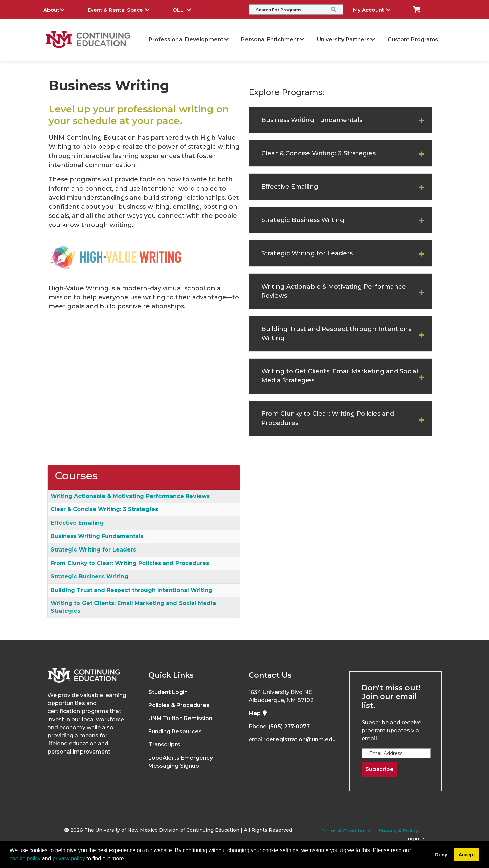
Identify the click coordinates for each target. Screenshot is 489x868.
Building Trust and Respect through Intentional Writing (337, 333)
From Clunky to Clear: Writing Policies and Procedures (328, 418)
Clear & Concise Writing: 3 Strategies (318, 153)
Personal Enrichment (273, 40)
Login (413, 839)
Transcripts (164, 745)
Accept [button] (467, 855)
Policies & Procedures (179, 705)
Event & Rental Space (124, 9)
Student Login (168, 692)
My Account (377, 9)
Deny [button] (441, 855)
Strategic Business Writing (303, 220)
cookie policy (25, 858)
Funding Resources (175, 731)
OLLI (187, 9)
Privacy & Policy (398, 831)
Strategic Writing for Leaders (307, 253)
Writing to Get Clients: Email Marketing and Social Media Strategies (340, 376)
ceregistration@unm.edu (301, 740)
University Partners (346, 40)
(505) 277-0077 (289, 726)
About (59, 9)
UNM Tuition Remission (180, 718)
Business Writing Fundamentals (312, 120)
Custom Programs (413, 40)
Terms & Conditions (346, 831)
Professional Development (189, 40)
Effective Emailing (290, 187)
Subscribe (380, 769)
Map (258, 713)
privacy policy (69, 858)
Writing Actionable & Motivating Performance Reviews (334, 291)
